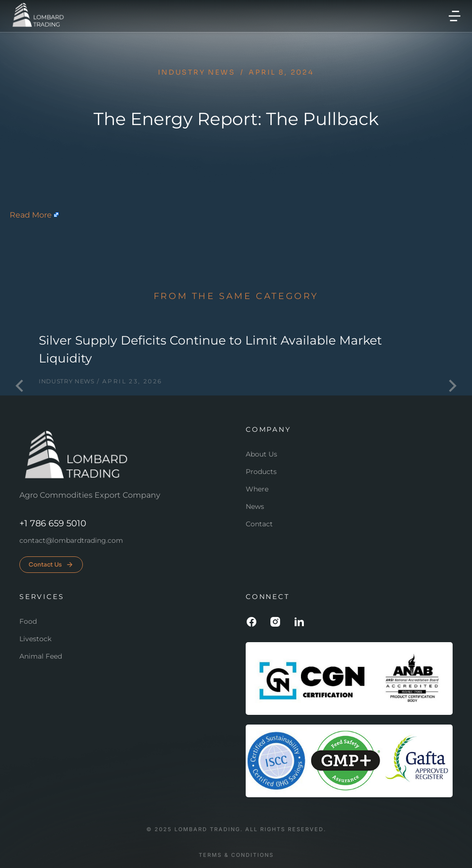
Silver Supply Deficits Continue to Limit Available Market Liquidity (210, 349)
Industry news (197, 72)
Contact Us (51, 565)
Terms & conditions (236, 855)
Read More (31, 215)
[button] (455, 16)
